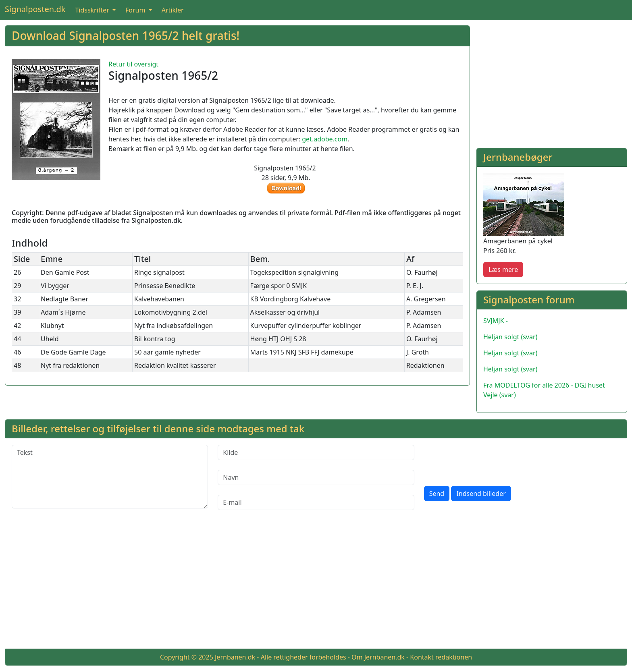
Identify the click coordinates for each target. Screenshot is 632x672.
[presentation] (485, 460)
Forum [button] (136, 10)
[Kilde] (316, 452)
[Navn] (316, 477)
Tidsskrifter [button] (93, 10)
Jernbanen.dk (235, 657)
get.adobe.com (325, 139)
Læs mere (503, 270)
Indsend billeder (481, 494)
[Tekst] (110, 477)
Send (437, 494)
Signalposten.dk (35, 9)
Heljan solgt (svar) (510, 337)
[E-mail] (316, 502)
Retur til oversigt (133, 64)
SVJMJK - (496, 321)
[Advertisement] (552, 82)
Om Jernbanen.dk (378, 657)
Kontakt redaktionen (441, 657)
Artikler (173, 10)
